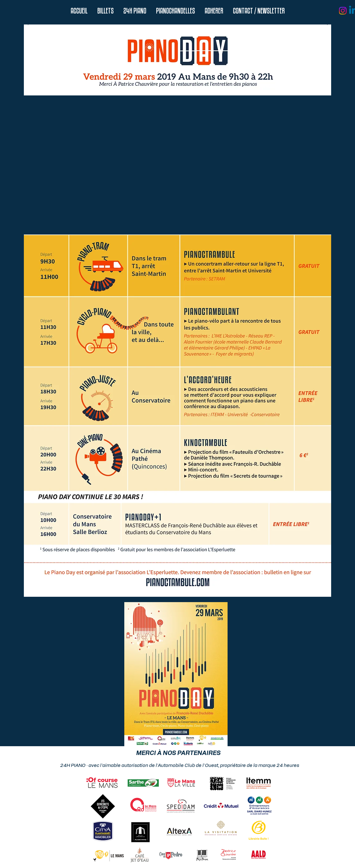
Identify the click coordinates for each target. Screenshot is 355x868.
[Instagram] (343, 11)
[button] (135, 11)
